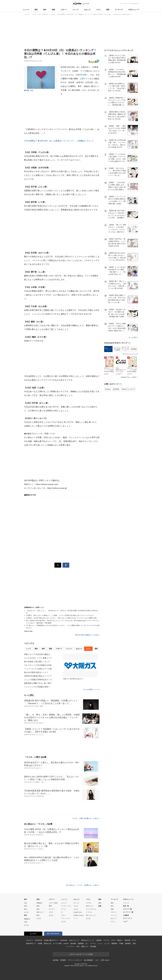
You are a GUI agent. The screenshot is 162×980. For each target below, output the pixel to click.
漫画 (108, 10)
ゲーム (63, 909)
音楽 (38, 909)
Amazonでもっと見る (128, 405)
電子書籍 (93, 946)
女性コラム (90, 906)
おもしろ (87, 10)
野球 (50, 906)
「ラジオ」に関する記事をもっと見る (85, 818)
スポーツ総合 (53, 903)
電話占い (120, 940)
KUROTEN (39, 940)
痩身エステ (85, 946)
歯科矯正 (128, 943)
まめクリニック (74, 940)
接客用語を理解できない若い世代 (38, 683)
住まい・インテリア (108, 377)
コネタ (76, 906)
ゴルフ (51, 912)
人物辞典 (126, 915)
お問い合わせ (105, 960)
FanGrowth (64, 940)
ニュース (26, 10)
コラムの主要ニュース (91, 689)
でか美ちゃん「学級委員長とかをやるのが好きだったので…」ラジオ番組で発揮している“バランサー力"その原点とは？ (63, 627)
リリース (126, 903)
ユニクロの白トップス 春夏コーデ (38, 658)
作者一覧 (126, 906)
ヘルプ (125, 921)
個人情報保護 (88, 960)
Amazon (108, 417)
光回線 (40, 943)
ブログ (113, 940)
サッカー (52, 909)
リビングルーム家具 (117, 377)
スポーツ (64, 10)
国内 (36, 10)
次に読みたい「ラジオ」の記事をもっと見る (83, 885)
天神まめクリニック (88, 940)
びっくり (76, 903)
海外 (45, 10)
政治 (26, 909)
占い (87, 943)
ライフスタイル (91, 909)
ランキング (119, 10)
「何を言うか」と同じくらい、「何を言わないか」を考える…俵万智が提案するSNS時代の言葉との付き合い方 (62, 612)
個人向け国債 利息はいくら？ (36, 672)
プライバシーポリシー (75, 960)
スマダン (89, 903)
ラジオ (83, 71)
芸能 (53, 10)
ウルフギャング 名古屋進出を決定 (38, 665)
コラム (98, 10)
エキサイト (135, 4)
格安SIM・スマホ (130, 940)
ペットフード (70, 946)
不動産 (121, 943)
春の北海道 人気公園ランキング (37, 662)
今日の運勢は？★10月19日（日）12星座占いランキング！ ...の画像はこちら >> (59, 141)
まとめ (26, 912)
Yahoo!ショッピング (128, 417)
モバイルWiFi (57, 943)
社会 (26, 903)
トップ (28, 649)
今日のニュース (134, 10)
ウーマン (93, 943)
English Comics (79, 915)
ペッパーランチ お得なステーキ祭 (38, 669)
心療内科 (99, 940)
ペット (76, 918)
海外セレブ (40, 912)
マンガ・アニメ (66, 906)
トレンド (75, 10)
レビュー (64, 903)
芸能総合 (39, 903)
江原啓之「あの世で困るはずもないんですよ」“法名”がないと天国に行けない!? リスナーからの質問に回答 (61, 618)
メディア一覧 (127, 909)
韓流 (38, 915)
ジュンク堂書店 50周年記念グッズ (38, 680)
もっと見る (133, 366)
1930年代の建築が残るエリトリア (38, 676)
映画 (38, 906)
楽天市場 (116, 417)
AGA (78, 946)
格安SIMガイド (31, 943)
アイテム (106, 940)
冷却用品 (134, 377)
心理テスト (85, 79)
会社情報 (56, 960)
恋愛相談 (81, 943)
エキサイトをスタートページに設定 (81, 954)
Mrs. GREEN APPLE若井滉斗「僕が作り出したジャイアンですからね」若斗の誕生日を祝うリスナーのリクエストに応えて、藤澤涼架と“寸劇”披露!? (62, 622)
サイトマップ (127, 918)
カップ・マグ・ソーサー (125, 377)
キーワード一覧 (128, 912)
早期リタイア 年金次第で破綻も (37, 654)
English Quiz (78, 912)
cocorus (66, 943)
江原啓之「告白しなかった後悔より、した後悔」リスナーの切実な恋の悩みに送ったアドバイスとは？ (60, 615)
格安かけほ (48, 943)
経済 (26, 906)
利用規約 (63, 960)
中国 (26, 922)
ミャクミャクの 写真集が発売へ (37, 687)
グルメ (63, 915)
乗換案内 (114, 943)
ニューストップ (125, 4)
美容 (134, 943)
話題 (100, 906)
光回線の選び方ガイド (51, 940)
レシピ (100, 943)
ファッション (66, 918)
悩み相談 (73, 943)
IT (62, 912)
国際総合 (27, 919)
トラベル (89, 912)
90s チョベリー (91, 915)
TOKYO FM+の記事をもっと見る (87, 635)
